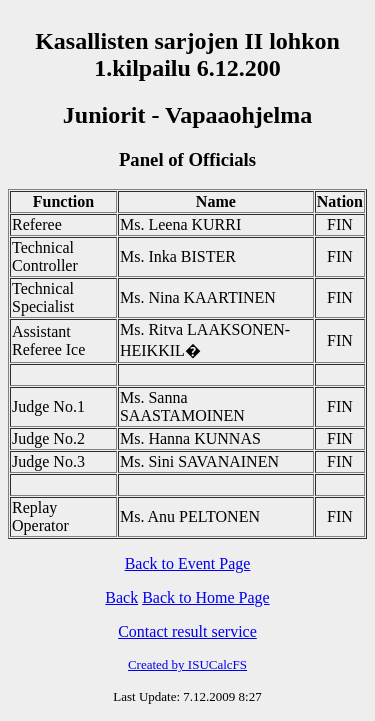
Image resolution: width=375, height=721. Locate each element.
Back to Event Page (188, 563)
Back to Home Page (206, 597)
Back (121, 597)
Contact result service (187, 631)
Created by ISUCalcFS (187, 664)
